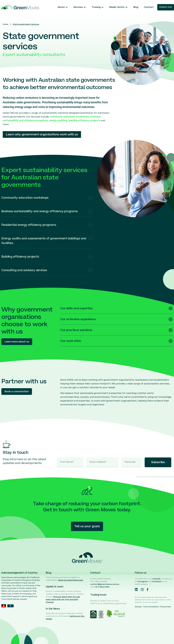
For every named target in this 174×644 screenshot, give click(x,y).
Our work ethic (71, 341)
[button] (47, 199)
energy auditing (58, 121)
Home (6, 24)
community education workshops (69, 117)
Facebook (156, 582)
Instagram (143, 582)
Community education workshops (25, 198)
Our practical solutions (76, 330)
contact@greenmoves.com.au (105, 584)
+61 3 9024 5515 (102, 587)
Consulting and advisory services (24, 270)
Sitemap (138, 607)
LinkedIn (156, 579)
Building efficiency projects (20, 257)
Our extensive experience (78, 319)
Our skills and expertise (76, 309)
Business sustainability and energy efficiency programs (40, 211)
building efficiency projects (84, 121)
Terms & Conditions (151, 607)
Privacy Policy (166, 607)
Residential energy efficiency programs (29, 225)
